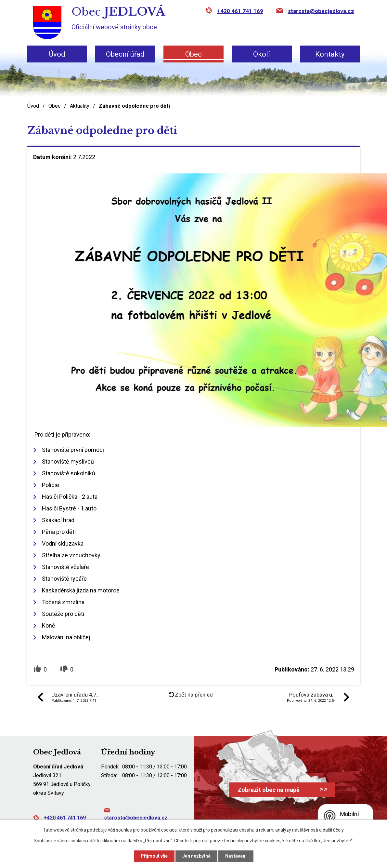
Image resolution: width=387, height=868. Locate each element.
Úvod (57, 54)
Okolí (262, 54)
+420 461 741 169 (240, 11)
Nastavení (236, 856)
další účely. (334, 830)
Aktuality (80, 106)
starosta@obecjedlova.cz (321, 11)
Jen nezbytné (196, 856)
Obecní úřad (125, 54)
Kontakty (330, 54)
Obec (193, 54)
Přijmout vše (154, 856)
